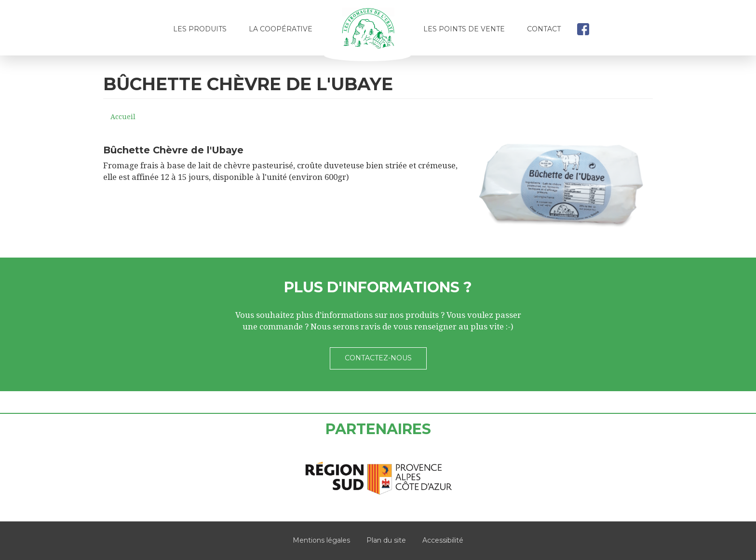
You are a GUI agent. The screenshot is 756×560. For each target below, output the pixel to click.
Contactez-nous (378, 358)
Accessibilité (443, 540)
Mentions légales (321, 540)
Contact (544, 29)
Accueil (368, 32)
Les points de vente (464, 29)
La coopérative (281, 29)
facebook (583, 29)
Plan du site (386, 540)
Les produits (200, 29)
